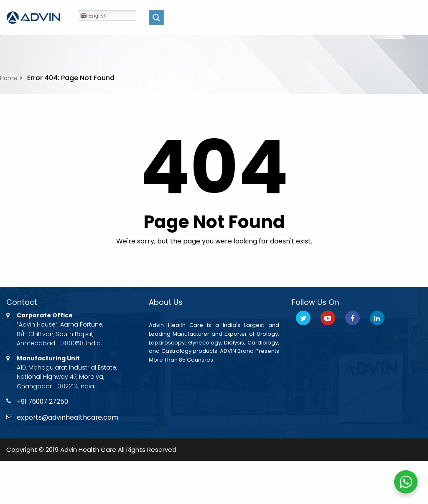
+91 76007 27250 (44, 401)
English (93, 16)
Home (9, 78)
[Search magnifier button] (156, 18)
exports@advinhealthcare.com (68, 418)
